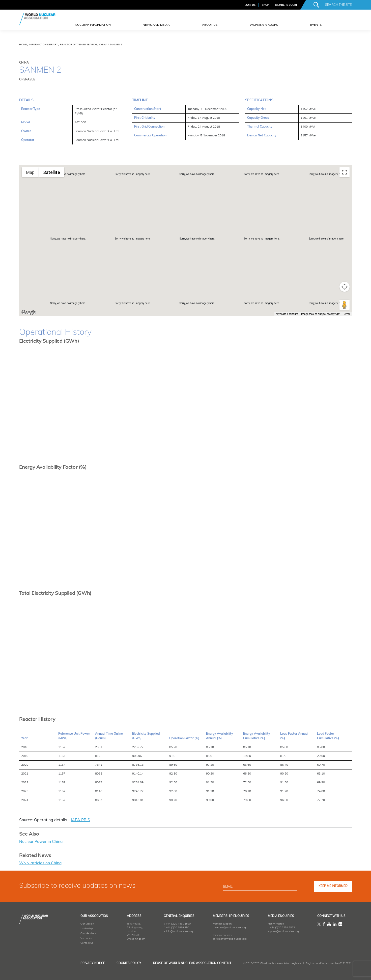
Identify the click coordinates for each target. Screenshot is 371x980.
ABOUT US (210, 25)
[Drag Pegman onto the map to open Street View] (345, 305)
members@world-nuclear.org (228, 927)
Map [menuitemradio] (30, 172)
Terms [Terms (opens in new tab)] (347, 314)
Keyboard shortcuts (287, 314)
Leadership (83, 928)
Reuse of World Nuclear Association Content (192, 963)
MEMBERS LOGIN (286, 5)
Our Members (85, 933)
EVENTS (316, 25)
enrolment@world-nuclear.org (228, 939)
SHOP (265, 5)
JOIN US (250, 5)
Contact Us (84, 943)
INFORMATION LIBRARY (43, 45)
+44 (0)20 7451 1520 (176, 923)
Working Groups (264, 25)
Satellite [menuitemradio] (52, 172)
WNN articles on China (41, 863)
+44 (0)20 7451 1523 (281, 927)
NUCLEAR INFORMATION (93, 25)
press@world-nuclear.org (283, 931)
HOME (23, 45)
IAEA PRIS (80, 820)
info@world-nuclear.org (177, 931)
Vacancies (83, 938)
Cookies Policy (127, 963)
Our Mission (84, 923)
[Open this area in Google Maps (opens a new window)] (29, 313)
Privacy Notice (89, 963)
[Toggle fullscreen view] (345, 172)
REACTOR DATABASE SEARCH (78, 45)
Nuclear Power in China (41, 842)
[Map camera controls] (345, 287)
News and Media (156, 25)
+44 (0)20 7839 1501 (176, 927)
